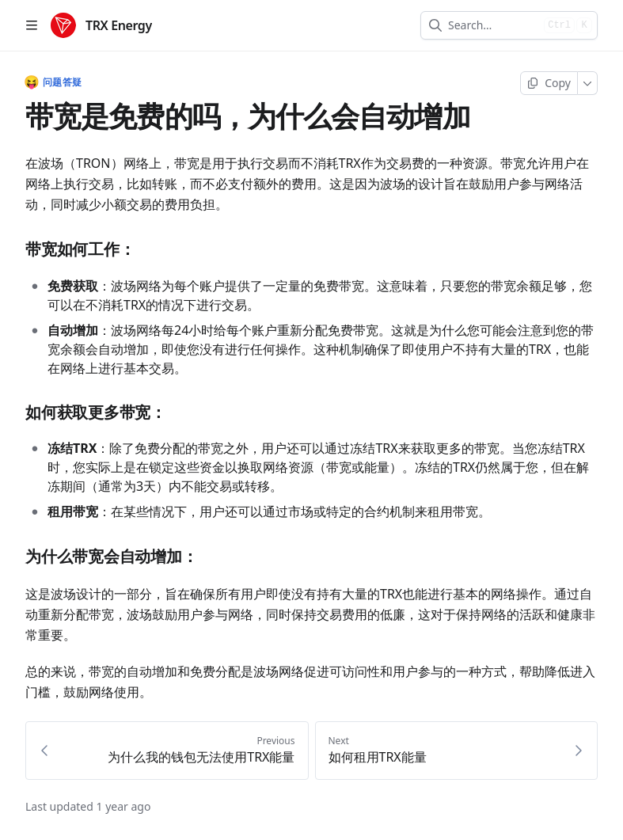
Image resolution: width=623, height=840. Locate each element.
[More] (588, 83)
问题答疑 (53, 82)
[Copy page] (549, 83)
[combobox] (493, 25)
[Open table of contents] (32, 25)
